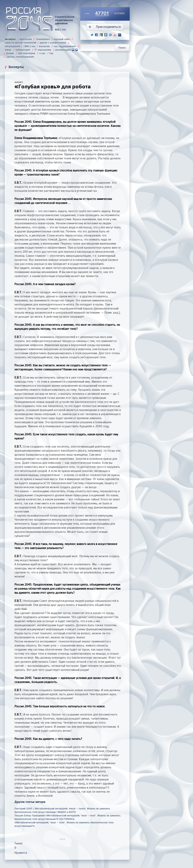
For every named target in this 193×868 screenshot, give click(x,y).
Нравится (21, 853)
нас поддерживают (65, 46)
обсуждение (12, 46)
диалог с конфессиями (53, 43)
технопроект (43, 39)
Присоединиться (108, 27)
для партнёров (27, 53)
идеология (26, 39)
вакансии (44, 46)
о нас (42, 53)
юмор (8, 50)
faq (51, 53)
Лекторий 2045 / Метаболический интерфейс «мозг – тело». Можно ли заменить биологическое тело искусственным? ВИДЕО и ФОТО (62, 810)
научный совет (62, 39)
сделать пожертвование (20, 57)
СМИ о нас (30, 46)
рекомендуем (67, 50)
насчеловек (105, 14)
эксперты (10, 39)
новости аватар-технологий (20, 43)
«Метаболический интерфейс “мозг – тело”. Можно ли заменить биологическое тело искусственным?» (64, 824)
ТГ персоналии (43, 50)
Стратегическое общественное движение (65, 20)
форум (10, 53)
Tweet (19, 843)
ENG (64, 30)
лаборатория (23, 50)
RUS (57, 30)
